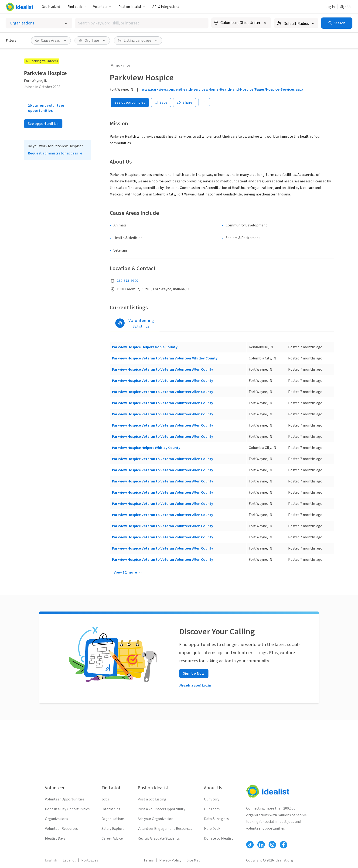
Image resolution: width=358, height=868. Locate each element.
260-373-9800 (127, 281)
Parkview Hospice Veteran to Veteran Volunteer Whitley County (165, 358)
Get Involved (51, 7)
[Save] (161, 103)
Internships (111, 809)
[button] (77, 7)
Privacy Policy (170, 860)
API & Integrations (167, 7)
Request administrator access (53, 153)
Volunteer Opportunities (65, 799)
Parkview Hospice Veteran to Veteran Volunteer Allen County (163, 369)
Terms (149, 860)
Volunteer (102, 7)
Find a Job (77, 7)
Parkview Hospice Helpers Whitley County (146, 448)
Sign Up (346, 7)
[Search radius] (296, 23)
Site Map (194, 860)
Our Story (212, 799)
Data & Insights (216, 819)
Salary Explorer (114, 829)
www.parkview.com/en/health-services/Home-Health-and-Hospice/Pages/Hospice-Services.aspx (223, 89)
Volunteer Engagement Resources (165, 829)
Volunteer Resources (61, 829)
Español (69, 860)
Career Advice (112, 838)
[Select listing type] (39, 23)
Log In (330, 7)
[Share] (185, 103)
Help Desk (212, 829)
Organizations (56, 819)
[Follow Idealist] (250, 845)
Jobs (105, 799)
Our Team (212, 809)
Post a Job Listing (152, 799)
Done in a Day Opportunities (67, 809)
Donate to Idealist (219, 838)
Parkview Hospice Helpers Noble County (145, 347)
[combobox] (142, 23)
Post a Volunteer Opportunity (161, 809)
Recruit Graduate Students (159, 838)
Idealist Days (55, 838)
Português (90, 860)
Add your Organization (155, 819)
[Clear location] (265, 23)
